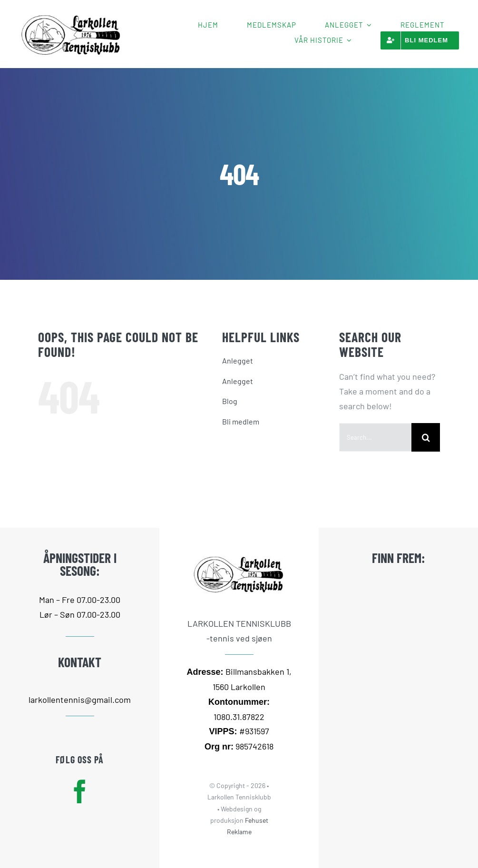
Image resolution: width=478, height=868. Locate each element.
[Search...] (375, 437)
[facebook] (80, 791)
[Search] (426, 437)
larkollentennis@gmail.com (80, 700)
